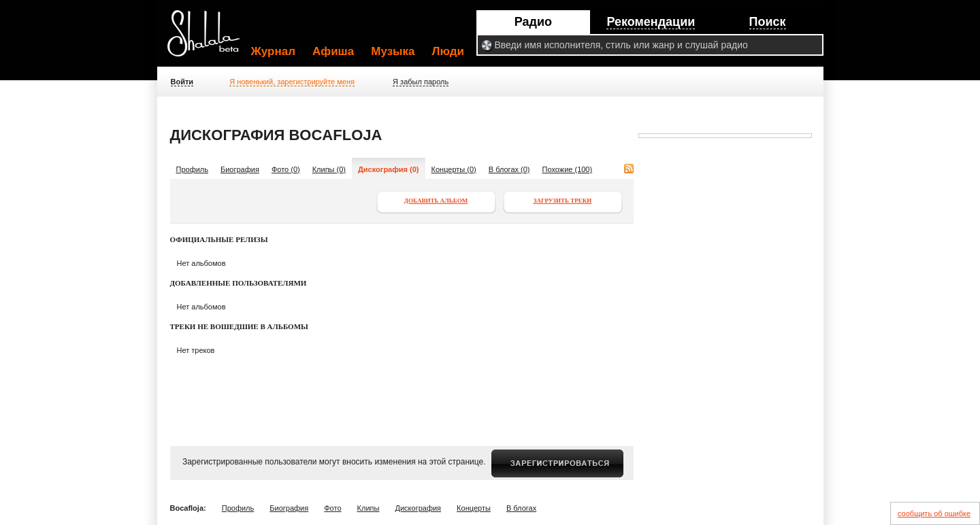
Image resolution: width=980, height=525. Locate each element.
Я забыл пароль (421, 82)
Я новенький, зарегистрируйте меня (292, 82)
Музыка (393, 51)
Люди (448, 51)
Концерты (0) (454, 169)
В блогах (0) (509, 169)
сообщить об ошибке (934, 513)
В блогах (521, 508)
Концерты (474, 508)
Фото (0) (286, 169)
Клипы (369, 508)
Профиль (193, 169)
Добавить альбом (436, 201)
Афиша (333, 51)
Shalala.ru (210, 39)
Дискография (419, 508)
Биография (240, 169)
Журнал (274, 51)
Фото (332, 508)
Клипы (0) (329, 169)
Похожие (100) (568, 169)
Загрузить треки (563, 201)
